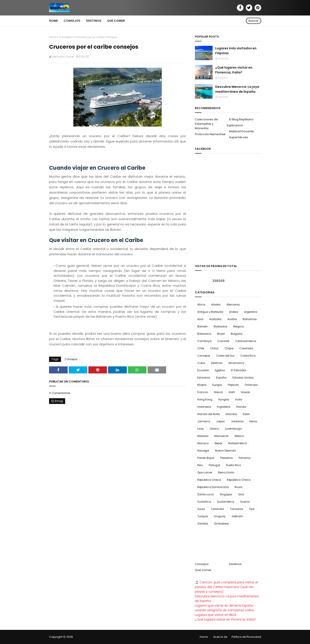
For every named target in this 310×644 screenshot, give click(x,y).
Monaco (203, 443)
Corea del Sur (225, 356)
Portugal (214, 465)
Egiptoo (220, 370)
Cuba (201, 363)
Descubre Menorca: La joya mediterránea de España (237, 89)
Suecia (245, 502)
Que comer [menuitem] (116, 21)
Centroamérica (246, 341)
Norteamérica (238, 443)
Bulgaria (237, 334)
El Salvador (239, 370)
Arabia (234, 312)
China (214, 348)
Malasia (203, 436)
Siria (241, 494)
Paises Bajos (206, 458)
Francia (203, 392)
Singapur (226, 494)
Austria (232, 319)
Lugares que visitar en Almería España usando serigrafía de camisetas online (224, 608)
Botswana (204, 334)
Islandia (231, 414)
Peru (200, 465)
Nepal (218, 443)
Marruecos (222, 436)
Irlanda (241, 407)
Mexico (239, 436)
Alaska (216, 305)
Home (204, 637)
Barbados (221, 326)
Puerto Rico (233, 465)
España (221, 378)
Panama (245, 458)
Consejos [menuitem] (72, 21)
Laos (201, 429)
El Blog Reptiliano (241, 119)
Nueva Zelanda (225, 451)
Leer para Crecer (63, 57)
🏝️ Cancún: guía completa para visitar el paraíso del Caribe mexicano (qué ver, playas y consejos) (226, 587)
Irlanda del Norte (208, 414)
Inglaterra (224, 407)
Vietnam (237, 516)
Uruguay (220, 516)
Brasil (221, 334)
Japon (221, 421)
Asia (200, 319)
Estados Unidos (243, 378)
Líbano (214, 429)
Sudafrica (204, 502)
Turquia (203, 516)
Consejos (65, 37)
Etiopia (202, 385)
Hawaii (245, 392)
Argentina (251, 312)
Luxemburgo (233, 429)
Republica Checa (209, 480)
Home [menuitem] (53, 21)
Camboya (204, 341)
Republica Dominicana (213, 487)
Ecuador (203, 370)
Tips (252, 509)
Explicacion (235, 125)
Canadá (223, 341)
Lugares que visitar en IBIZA (216, 615)
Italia (246, 414)
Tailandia (217, 509)
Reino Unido (226, 472)
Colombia (246, 348)
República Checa (239, 480)
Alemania (233, 305)
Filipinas (233, 385)
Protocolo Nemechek (210, 134)
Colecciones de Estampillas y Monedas (206, 124)
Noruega (203, 451)
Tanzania (237, 509)
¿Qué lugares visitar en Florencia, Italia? (234, 70)
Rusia (239, 487)
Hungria (224, 399)
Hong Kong (205, 399)
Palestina (226, 458)
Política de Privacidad (246, 637)
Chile (201, 348)
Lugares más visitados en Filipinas (236, 51)
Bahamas (250, 319)
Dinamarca (236, 363)
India (239, 399)
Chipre (229, 348)
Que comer (205, 472)
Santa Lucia (205, 494)
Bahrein (203, 326)
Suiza (201, 509)
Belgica (239, 326)
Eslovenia (204, 378)
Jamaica (204, 421)
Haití (232, 392)
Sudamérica (226, 502)
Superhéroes (239, 137)
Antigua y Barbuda (210, 312)
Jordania (237, 421)
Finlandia (251, 385)
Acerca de (220, 637)
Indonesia (204, 407)
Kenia (253, 421)
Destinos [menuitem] (94, 21)
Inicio (53, 37)
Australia (215, 319)
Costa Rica (248, 356)
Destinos (217, 363)
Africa (201, 305)
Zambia (203, 524)
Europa (217, 385)
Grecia (218, 392)
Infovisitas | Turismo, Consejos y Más (98, 637)
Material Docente (242, 131)
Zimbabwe (221, 524)
